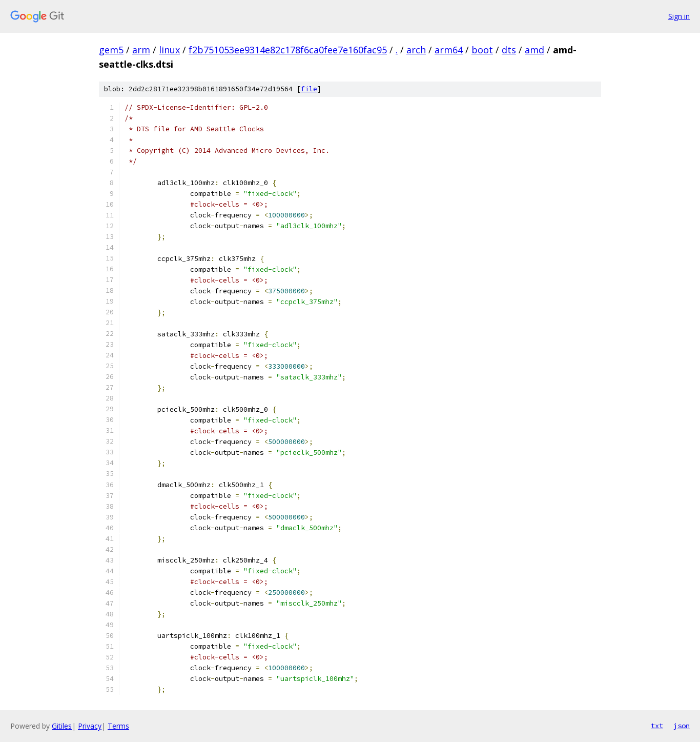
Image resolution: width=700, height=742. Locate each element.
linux (169, 50)
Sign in (679, 16)
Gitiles (62, 726)
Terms (118, 726)
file (309, 89)
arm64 (449, 50)
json (682, 726)
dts (509, 50)
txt (657, 726)
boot (482, 50)
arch (416, 50)
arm (141, 50)
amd (534, 50)
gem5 (111, 50)
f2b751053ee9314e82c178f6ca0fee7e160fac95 (288, 50)
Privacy (90, 726)
